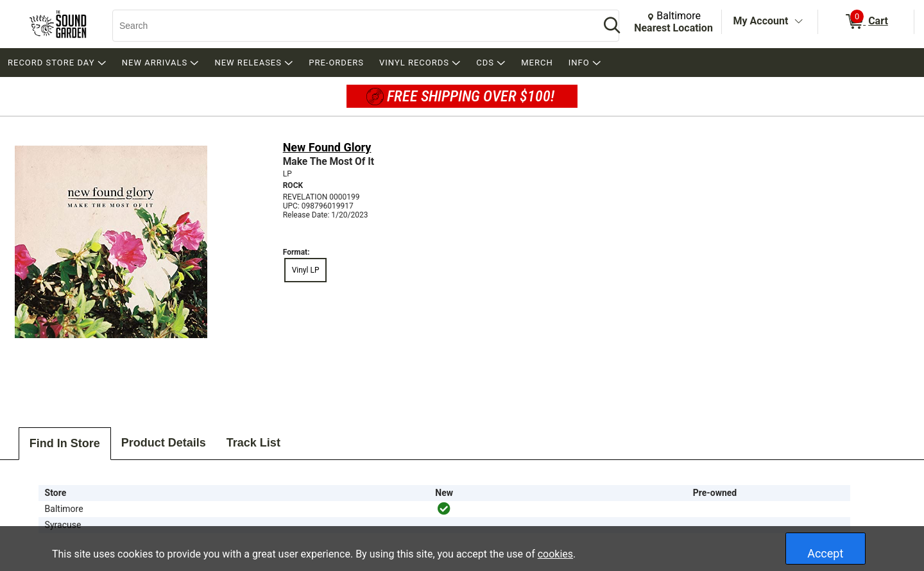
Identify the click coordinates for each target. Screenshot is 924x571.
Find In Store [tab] (65, 443)
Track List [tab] (253, 443)
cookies (555, 554)
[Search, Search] (350, 26)
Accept (825, 553)
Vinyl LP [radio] (306, 270)
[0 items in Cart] (866, 22)
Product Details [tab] (164, 443)
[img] (444, 509)
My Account (761, 21)
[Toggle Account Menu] (798, 22)
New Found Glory (327, 147)
